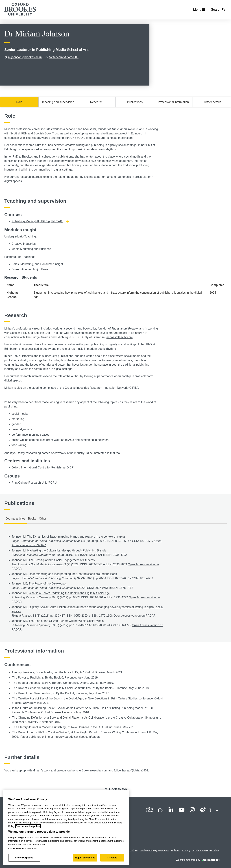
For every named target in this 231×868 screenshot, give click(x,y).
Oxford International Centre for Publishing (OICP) (43, 467)
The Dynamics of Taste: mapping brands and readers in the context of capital (76, 537)
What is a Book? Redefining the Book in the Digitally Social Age (69, 593)
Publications (135, 102)
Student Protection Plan (205, 850)
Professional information (173, 102)
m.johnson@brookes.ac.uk (23, 57)
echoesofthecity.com (120, 337)
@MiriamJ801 (139, 770)
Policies (175, 850)
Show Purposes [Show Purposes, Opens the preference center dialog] (24, 858)
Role (19, 102)
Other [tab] (43, 519)
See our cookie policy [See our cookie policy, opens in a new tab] (28, 826)
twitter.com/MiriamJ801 (62, 57)
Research (96, 102)
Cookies (133, 850)
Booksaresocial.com (95, 770)
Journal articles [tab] (16, 519)
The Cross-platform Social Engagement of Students (62, 560)
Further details (212, 102)
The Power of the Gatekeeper (48, 584)
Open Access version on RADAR (135, 616)
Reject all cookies (85, 858)
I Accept (112, 858)
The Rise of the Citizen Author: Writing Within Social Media (66, 621)
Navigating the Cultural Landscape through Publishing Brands (67, 550)
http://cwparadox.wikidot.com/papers (77, 737)
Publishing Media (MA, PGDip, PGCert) (40, 221)
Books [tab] (32, 519)
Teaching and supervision (58, 102)
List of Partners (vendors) (23, 848)
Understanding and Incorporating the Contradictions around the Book (73, 574)
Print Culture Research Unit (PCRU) (35, 483)
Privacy (186, 850)
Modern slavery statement (155, 850)
